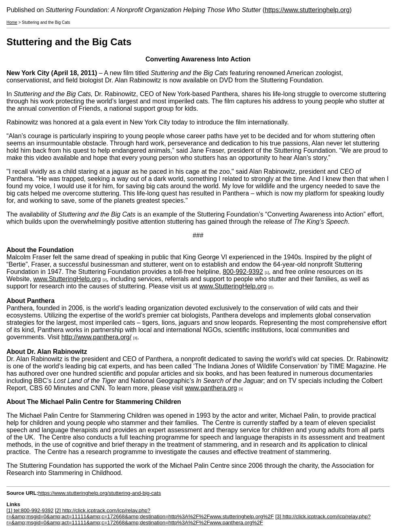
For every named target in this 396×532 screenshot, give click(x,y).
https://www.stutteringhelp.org (307, 10)
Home (12, 22)
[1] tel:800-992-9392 (30, 510)
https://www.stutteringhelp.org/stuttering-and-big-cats (100, 493)
